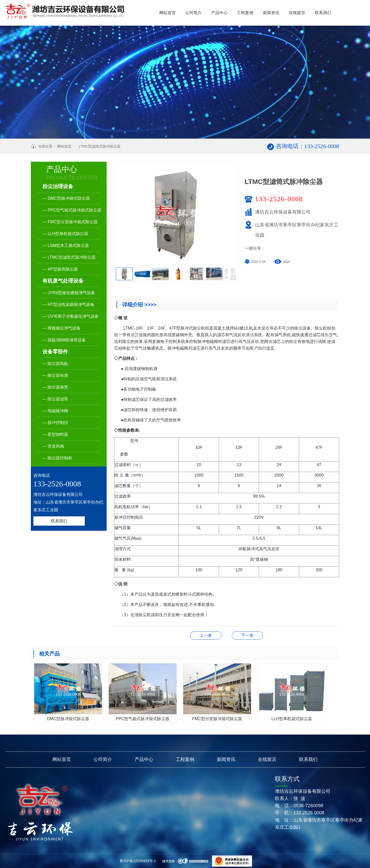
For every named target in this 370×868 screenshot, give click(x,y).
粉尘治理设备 (58, 186)
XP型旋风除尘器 (206, 635)
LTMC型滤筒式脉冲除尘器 (100, 146)
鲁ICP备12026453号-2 (138, 861)
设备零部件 (55, 352)
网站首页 (64, 146)
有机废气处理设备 (63, 281)
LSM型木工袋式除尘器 (247, 635)
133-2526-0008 (279, 199)
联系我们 (59, 521)
